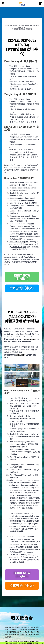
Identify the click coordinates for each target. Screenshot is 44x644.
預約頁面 (20, 355)
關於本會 (16, 642)
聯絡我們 (8, 642)
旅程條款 (24, 642)
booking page (30, 339)
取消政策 (31, 642)
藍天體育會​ (22, 618)
